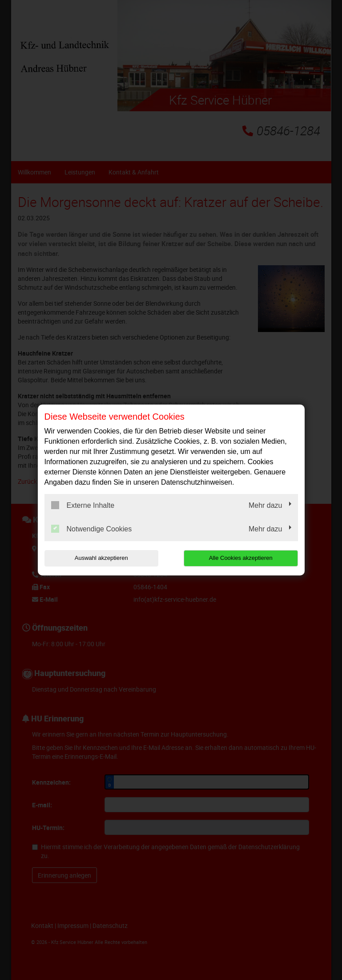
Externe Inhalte (83, 505)
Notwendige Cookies (92, 529)
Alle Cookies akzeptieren (241, 558)
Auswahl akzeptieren (101, 558)
